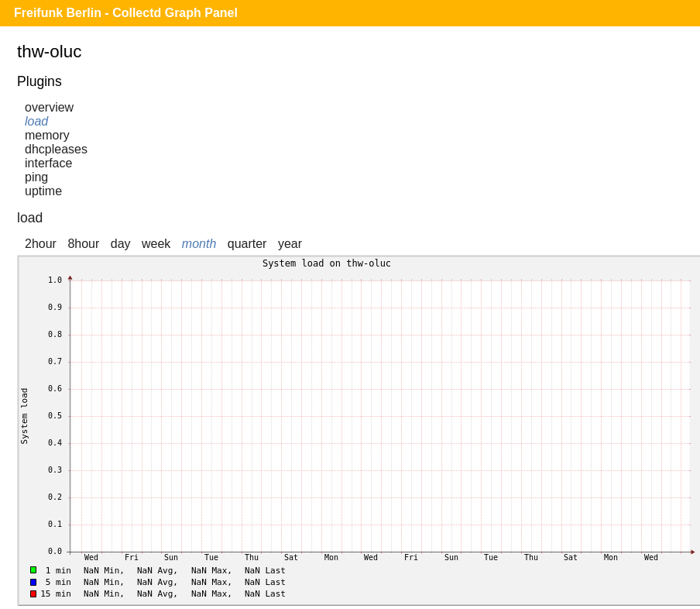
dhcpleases (56, 149)
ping (36, 177)
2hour (41, 244)
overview (49, 107)
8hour (83, 244)
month (199, 244)
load (36, 121)
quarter (247, 244)
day (121, 244)
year (290, 244)
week (156, 244)
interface (48, 163)
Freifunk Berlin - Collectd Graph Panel (126, 13)
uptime (43, 191)
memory (47, 135)
